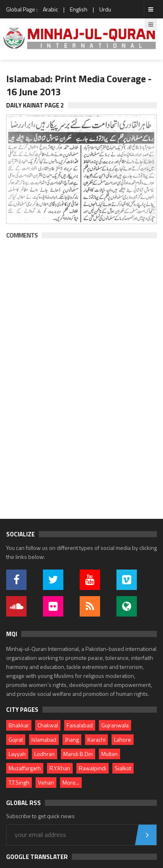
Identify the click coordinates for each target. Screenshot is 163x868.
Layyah (17, 754)
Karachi (96, 739)
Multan (109, 754)
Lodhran (45, 754)
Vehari (46, 782)
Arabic (50, 9)
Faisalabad (80, 725)
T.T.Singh (19, 782)
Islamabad (44, 739)
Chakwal (48, 725)
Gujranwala (115, 725)
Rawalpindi (93, 768)
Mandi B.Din (78, 754)
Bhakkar (19, 725)
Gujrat (16, 739)
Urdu (105, 9)
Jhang (72, 739)
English (79, 9)
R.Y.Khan (60, 768)
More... (71, 782)
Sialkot (123, 768)
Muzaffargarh (25, 768)
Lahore (123, 739)
